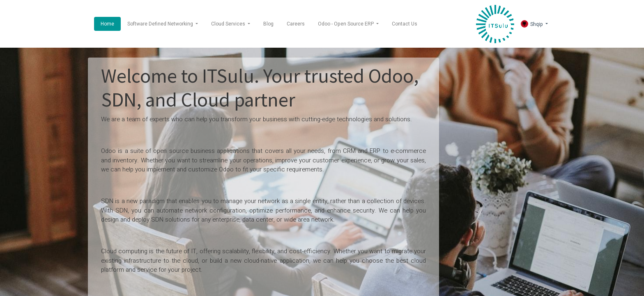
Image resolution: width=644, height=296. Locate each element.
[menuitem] (107, 24)
